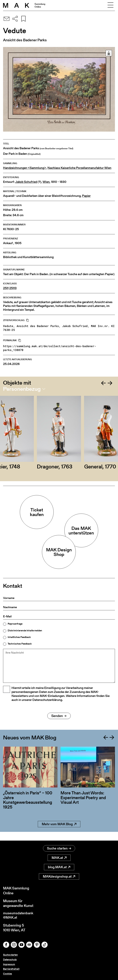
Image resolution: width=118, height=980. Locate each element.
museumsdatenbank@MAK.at (19, 915)
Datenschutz (10, 960)
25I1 (6, 288)
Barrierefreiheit (11, 969)
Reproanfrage (15, 624)
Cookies (8, 974)
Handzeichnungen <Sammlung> (25, 168)
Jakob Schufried (26, 182)
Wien (46, 182)
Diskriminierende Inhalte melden (25, 631)
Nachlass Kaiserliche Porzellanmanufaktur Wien (79, 168)
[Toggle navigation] (110, 5)
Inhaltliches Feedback (19, 637)
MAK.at (59, 857)
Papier (86, 196)
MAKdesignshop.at (59, 876)
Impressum (9, 964)
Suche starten (59, 847)
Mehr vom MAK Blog (59, 832)
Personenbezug (22, 389)
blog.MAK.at (59, 866)
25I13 (13, 288)
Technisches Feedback (20, 644)
